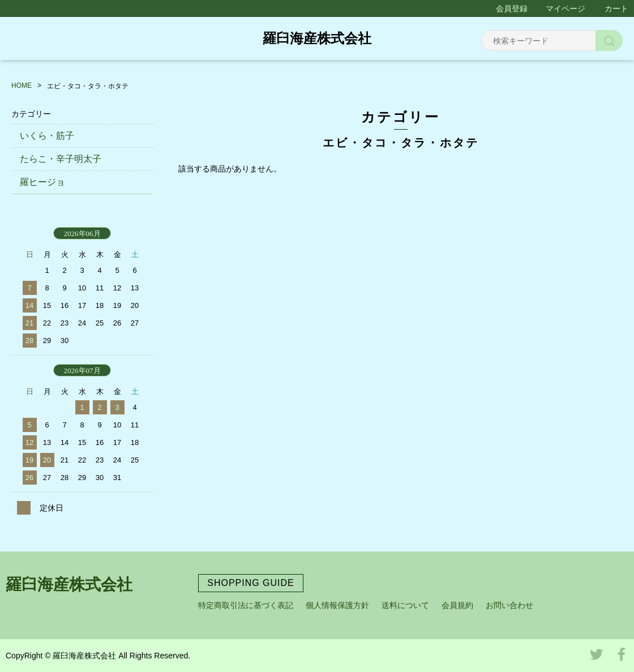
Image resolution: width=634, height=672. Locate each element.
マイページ (566, 8)
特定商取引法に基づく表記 (246, 605)
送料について (405, 605)
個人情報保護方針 (337, 605)
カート (616, 8)
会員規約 (457, 605)
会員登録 (512, 8)
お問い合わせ (509, 605)
